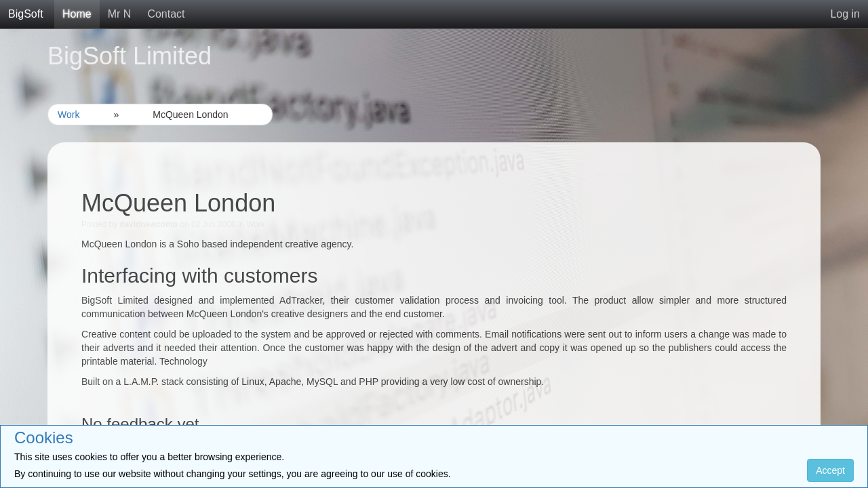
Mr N (120, 14)
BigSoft (26, 14)
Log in (845, 14)
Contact (166, 14)
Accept (830, 470)
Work (68, 115)
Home (77, 14)
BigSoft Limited (130, 56)
